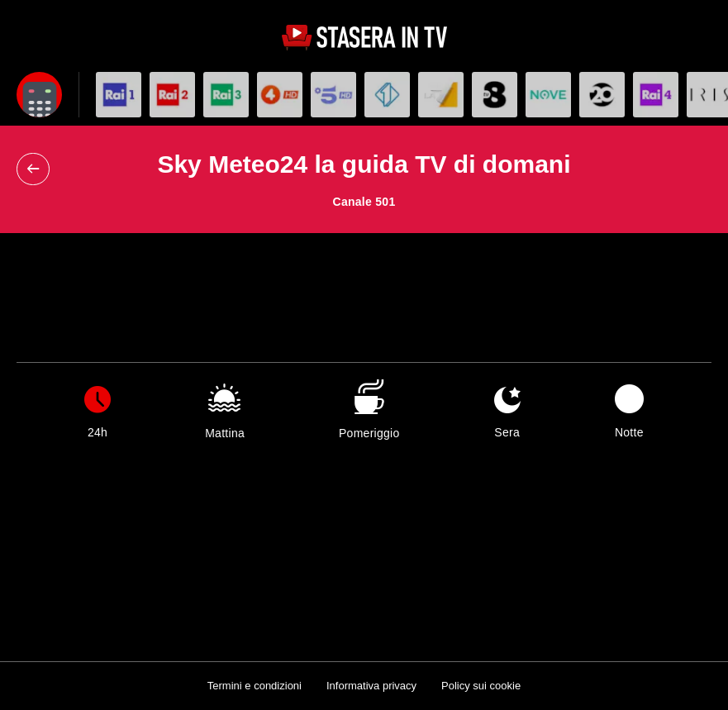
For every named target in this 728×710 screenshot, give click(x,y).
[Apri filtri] (39, 95)
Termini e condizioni (255, 686)
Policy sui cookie (481, 686)
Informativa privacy (371, 686)
